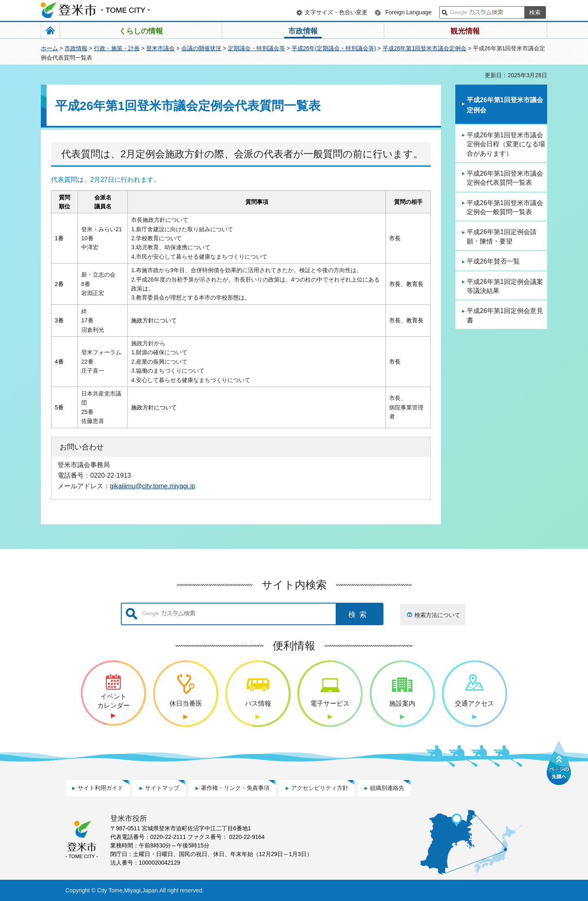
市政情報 (76, 48)
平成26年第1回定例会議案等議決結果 (505, 286)
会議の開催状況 (201, 48)
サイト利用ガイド (100, 788)
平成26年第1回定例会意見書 (505, 315)
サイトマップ (162, 788)
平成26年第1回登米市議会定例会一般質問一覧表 (505, 207)
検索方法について (437, 615)
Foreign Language (408, 12)
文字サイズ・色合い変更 (336, 12)
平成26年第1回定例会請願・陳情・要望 (502, 236)
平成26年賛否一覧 (493, 261)
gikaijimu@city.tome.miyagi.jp (153, 486)
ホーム (49, 48)
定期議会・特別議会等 (256, 48)
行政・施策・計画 (117, 48)
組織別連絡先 (387, 788)
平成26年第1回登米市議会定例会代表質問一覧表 (505, 178)
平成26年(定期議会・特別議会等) (334, 48)
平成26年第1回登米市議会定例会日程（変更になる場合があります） (506, 144)
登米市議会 (160, 48)
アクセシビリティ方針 (320, 788)
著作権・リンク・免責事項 (235, 788)
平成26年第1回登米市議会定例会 (424, 48)
